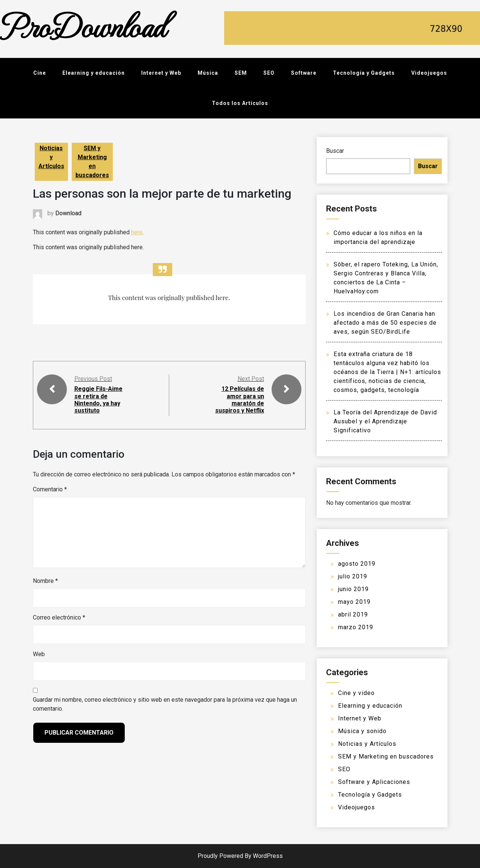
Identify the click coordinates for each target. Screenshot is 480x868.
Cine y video (356, 693)
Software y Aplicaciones (374, 782)
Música (208, 73)
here (137, 232)
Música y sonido (362, 731)
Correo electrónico (59, 617)
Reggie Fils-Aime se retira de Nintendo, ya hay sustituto (98, 400)
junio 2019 (353, 589)
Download (68, 213)
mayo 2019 (354, 602)
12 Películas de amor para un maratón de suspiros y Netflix (240, 400)
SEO (269, 73)
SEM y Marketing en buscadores (92, 162)
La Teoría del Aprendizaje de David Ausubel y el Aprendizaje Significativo (385, 421)
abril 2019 (353, 614)
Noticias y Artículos (51, 157)
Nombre (45, 581)
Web (39, 654)
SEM (241, 73)
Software (304, 73)
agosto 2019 (357, 564)
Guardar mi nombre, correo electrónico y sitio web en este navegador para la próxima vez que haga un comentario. (165, 704)
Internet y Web (161, 73)
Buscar (335, 151)
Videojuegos (429, 73)
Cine (40, 73)
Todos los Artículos (240, 103)
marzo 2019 (356, 627)
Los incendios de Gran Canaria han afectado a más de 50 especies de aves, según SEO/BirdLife (385, 323)
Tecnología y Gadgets (364, 73)
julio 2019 (353, 576)
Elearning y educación (94, 73)
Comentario (50, 489)
